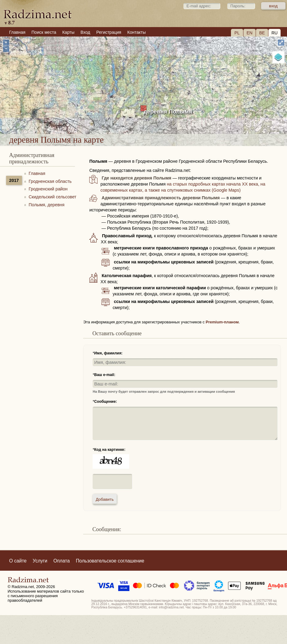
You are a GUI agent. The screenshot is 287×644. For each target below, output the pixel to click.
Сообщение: (106, 402)
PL (237, 33)
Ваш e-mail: (105, 375)
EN (249, 33)
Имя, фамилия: (108, 353)
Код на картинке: (110, 450)
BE (262, 33)
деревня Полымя (168, 111)
